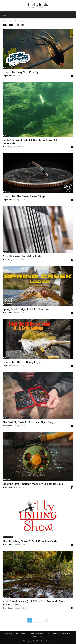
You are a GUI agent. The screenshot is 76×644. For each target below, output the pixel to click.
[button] (4, 15)
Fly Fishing (7, 68)
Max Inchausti (7, 426)
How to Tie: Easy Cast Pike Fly (20, 72)
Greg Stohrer (7, 76)
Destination (7, 305)
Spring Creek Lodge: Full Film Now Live (26, 309)
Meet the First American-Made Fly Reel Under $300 (33, 484)
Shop (49, 634)
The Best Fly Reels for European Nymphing (28, 422)
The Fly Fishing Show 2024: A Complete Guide (30, 541)
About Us (56, 634)
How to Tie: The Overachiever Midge (24, 196)
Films (16, 634)
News (32, 634)
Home (5, 21)
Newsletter (66, 634)
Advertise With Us (38, 636)
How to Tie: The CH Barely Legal (22, 362)
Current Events (8, 537)
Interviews (24, 634)
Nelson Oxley (7, 147)
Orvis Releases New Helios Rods (22, 256)
